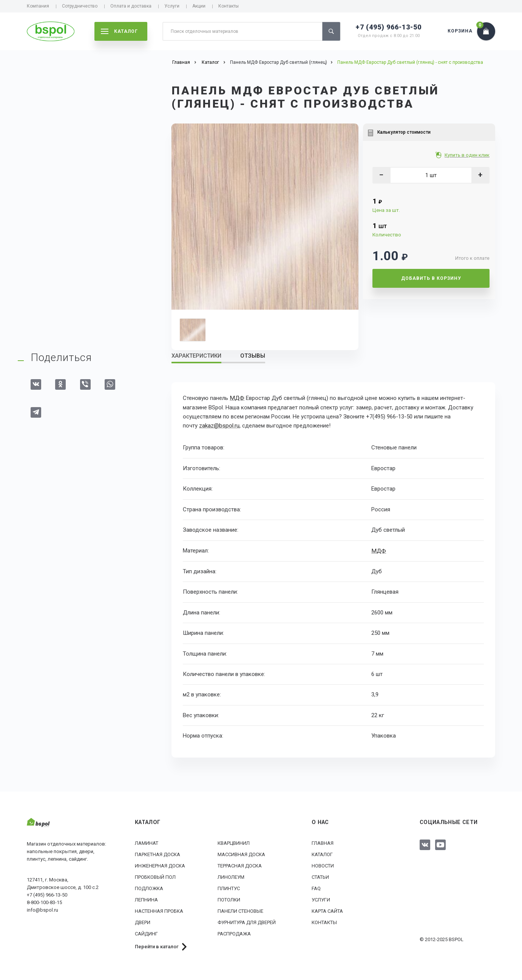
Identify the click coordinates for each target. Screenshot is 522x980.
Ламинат (147, 842)
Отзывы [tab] (253, 356)
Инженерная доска (160, 865)
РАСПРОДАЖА (234, 933)
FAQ (316, 887)
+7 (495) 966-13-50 (388, 27)
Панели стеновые (240, 910)
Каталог (322, 853)
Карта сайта (327, 910)
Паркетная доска (158, 853)
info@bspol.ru (42, 909)
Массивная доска (241, 853)
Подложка (149, 887)
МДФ (237, 398)
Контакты (229, 6)
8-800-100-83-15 (44, 902)
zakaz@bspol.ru (219, 425)
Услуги (172, 6)
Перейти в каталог (157, 945)
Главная (323, 842)
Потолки (229, 899)
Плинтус (229, 887)
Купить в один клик (468, 155)
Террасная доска (240, 865)
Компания (38, 6)
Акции (199, 6)
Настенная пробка (159, 910)
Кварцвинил (234, 842)
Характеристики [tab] (196, 356)
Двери (143, 921)
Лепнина (146, 899)
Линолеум (231, 876)
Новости (323, 865)
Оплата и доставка (131, 6)
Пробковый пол (155, 876)
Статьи (320, 876)
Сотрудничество (80, 6)
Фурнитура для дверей (247, 921)
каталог (119, 31)
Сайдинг (146, 933)
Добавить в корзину (431, 278)
